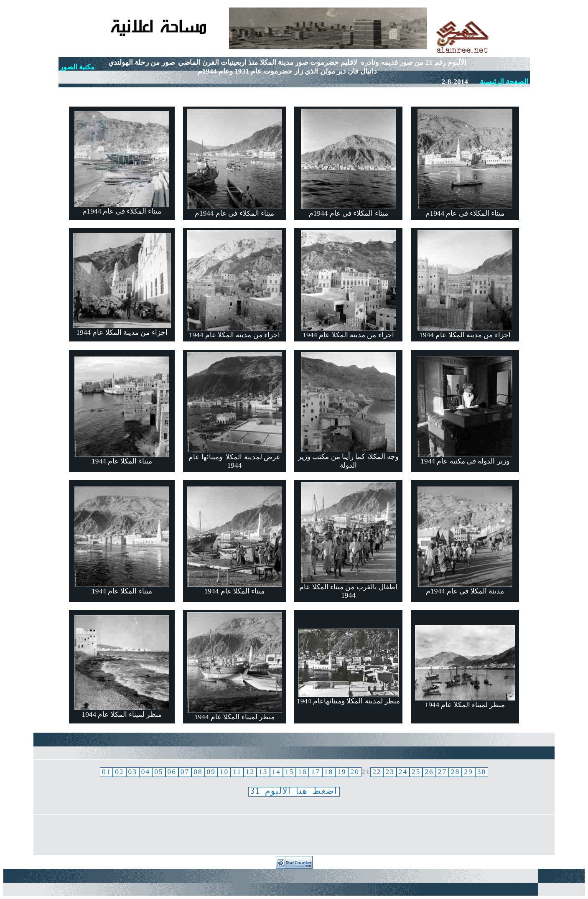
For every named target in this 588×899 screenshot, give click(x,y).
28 (455, 772)
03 (133, 772)
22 (377, 772)
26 (429, 772)
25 (416, 772)
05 (159, 772)
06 (172, 772)
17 (315, 772)
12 (250, 772)
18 (329, 772)
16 (302, 772)
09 (211, 772)
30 (482, 772)
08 (198, 772)
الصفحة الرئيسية (504, 82)
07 (185, 772)
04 (146, 772)
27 (442, 772)
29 (468, 772)
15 (289, 772)
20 (355, 772)
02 (119, 772)
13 (263, 772)
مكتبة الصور (77, 67)
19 (342, 772)
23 (390, 772)
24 (403, 772)
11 (237, 772)
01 (106, 772)
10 (224, 772)
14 (276, 772)
